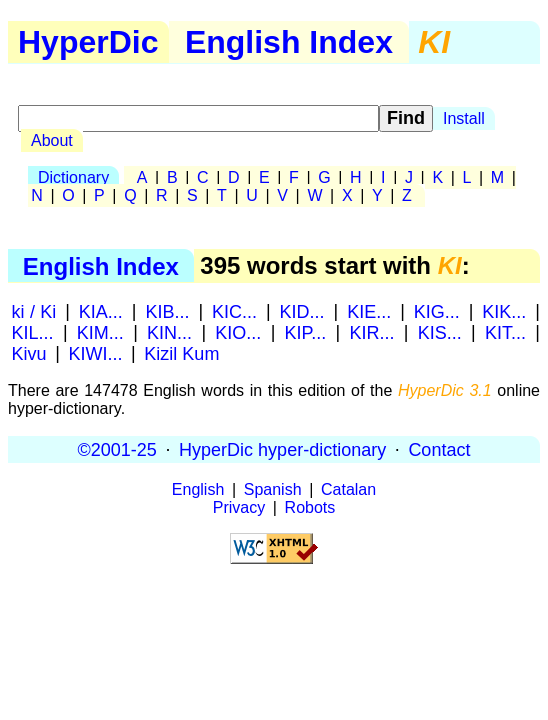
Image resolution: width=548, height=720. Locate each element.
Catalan (348, 489)
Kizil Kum (181, 353)
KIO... (238, 332)
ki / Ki (34, 311)
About (52, 140)
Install (464, 118)
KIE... (369, 311)
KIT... (505, 332)
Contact (439, 449)
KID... (302, 311)
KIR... (372, 332)
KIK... (504, 311)
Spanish (273, 489)
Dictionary (73, 177)
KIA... (101, 311)
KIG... (437, 311)
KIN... (169, 332)
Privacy (239, 507)
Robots (310, 507)
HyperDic (88, 42)
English (198, 489)
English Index (289, 42)
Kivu (29, 353)
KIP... (306, 332)
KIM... (100, 332)
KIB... (167, 311)
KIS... (440, 332)
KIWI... (95, 353)
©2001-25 (117, 449)
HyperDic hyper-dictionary (282, 449)
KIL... (33, 332)
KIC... (234, 311)
